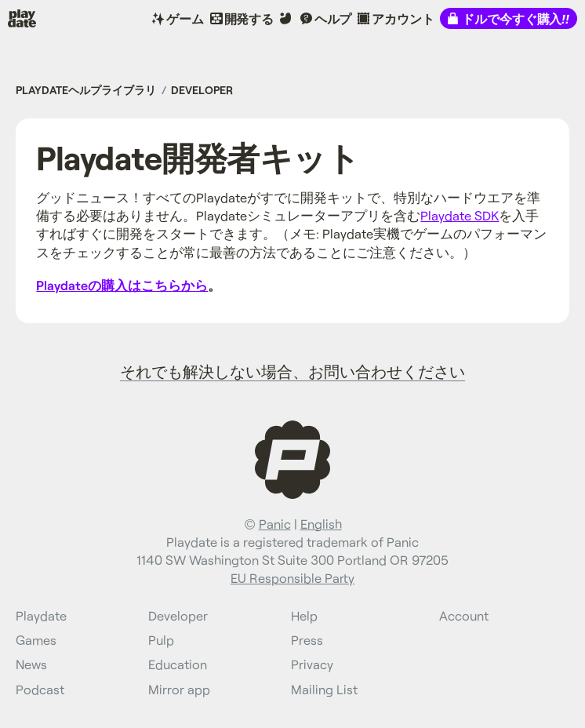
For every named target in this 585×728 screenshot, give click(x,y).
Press (307, 640)
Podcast (40, 689)
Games (36, 640)
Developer (202, 90)
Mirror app (179, 689)
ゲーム (185, 18)
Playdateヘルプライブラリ (86, 90)
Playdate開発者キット (198, 157)
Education (178, 664)
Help (304, 615)
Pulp (161, 640)
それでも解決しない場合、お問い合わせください (292, 371)
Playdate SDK (460, 215)
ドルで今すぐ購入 (516, 18)
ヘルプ (333, 18)
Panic (275, 524)
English (321, 524)
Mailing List (324, 689)
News (31, 664)
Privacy (312, 664)
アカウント (403, 18)
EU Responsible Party (292, 578)
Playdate (33, 18)
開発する (249, 18)
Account (464, 615)
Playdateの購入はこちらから (122, 285)
